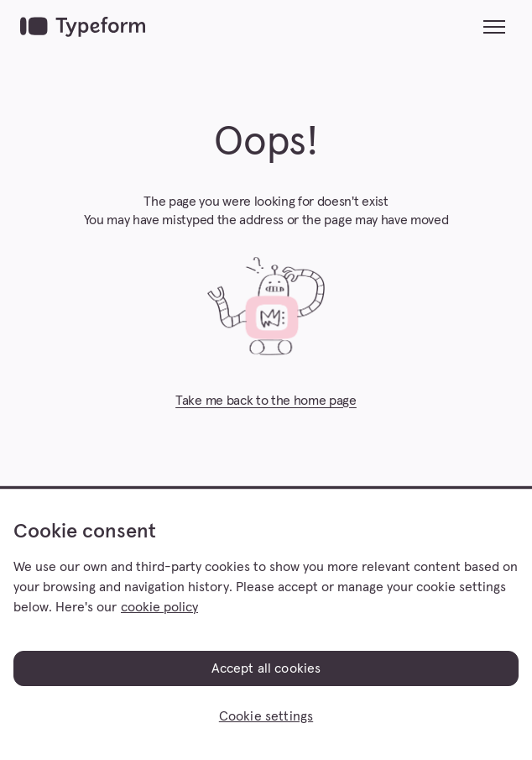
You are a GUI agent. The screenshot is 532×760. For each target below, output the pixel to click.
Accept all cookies (266, 668)
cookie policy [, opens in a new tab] (159, 607)
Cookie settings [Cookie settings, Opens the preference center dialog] (266, 716)
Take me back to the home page (266, 401)
